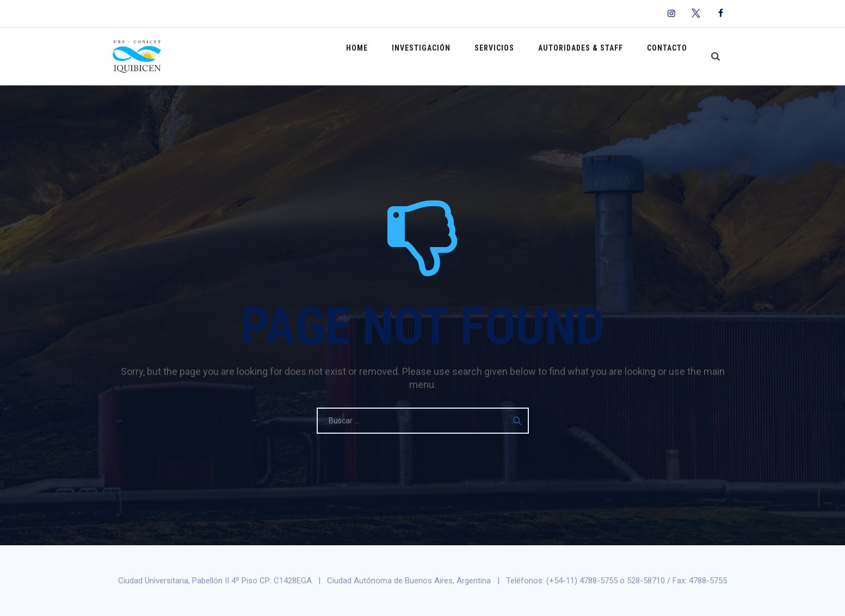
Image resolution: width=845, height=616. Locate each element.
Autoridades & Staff (589, 56)
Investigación (440, 56)
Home (381, 56)
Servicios (508, 56)
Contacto (670, 56)
